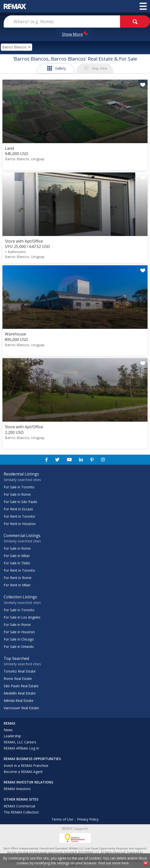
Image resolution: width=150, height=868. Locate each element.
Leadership (12, 736)
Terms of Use (62, 819)
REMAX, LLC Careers (20, 742)
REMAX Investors (17, 789)
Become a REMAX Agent (23, 772)
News (8, 730)
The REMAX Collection (21, 812)
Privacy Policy (88, 819)
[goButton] (135, 21)
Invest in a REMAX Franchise (26, 766)
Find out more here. (114, 863)
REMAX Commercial (19, 806)
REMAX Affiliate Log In (21, 748)
